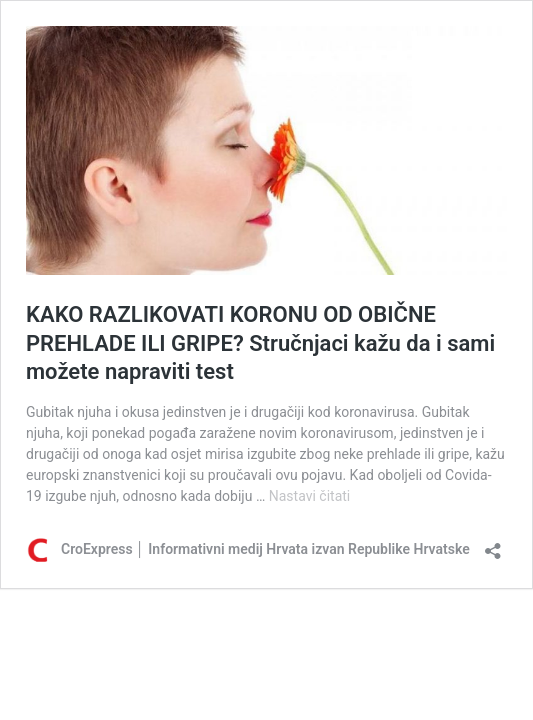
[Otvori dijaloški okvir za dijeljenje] (493, 544)
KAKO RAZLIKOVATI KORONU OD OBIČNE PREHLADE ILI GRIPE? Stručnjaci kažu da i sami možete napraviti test (260, 343)
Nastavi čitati (310, 496)
